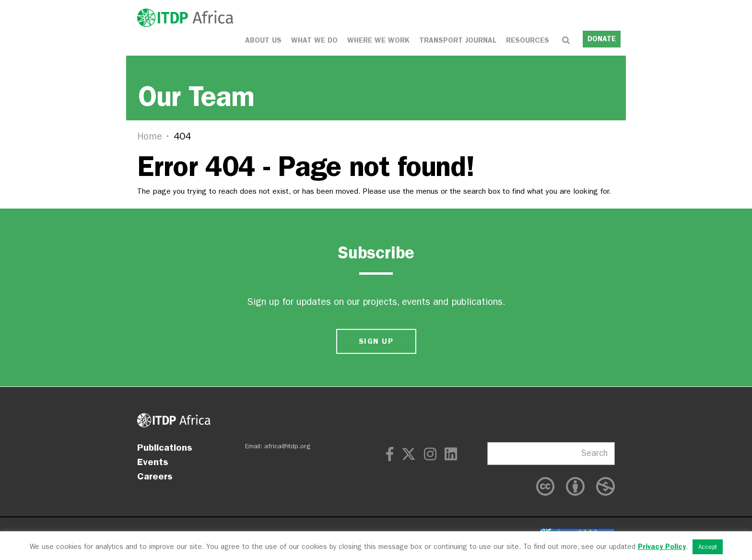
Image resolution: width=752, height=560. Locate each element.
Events (153, 462)
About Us (263, 40)
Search (594, 453)
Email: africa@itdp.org (278, 446)
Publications (165, 447)
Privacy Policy (662, 547)
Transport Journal (458, 40)
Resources (528, 40)
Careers (155, 476)
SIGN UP (376, 341)
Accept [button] (708, 547)
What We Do (314, 40)
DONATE (602, 38)
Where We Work (378, 40)
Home (150, 136)
